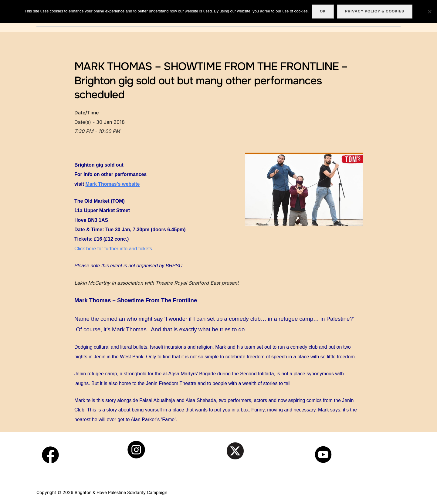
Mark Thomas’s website (112, 184)
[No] (429, 12)
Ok (323, 11)
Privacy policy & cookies (375, 11)
